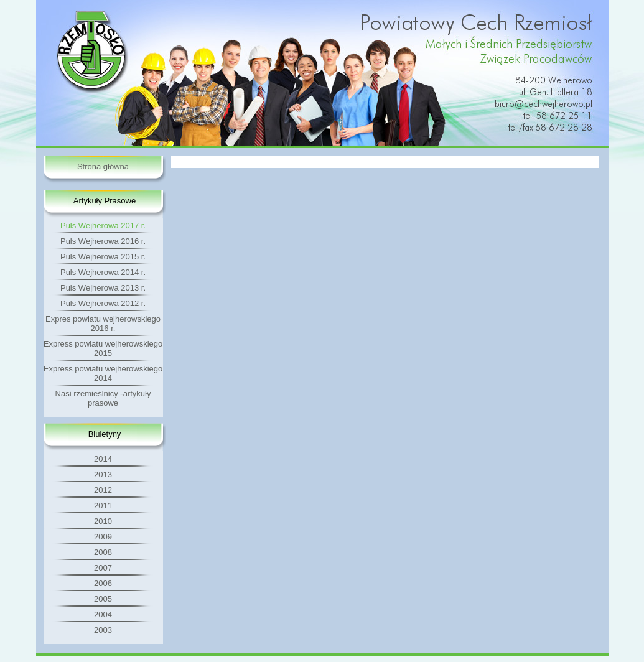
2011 (103, 506)
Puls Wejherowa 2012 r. (103, 303)
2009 (103, 537)
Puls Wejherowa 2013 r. (103, 288)
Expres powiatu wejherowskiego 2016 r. (103, 324)
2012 (103, 490)
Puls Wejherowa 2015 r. (103, 257)
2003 (103, 630)
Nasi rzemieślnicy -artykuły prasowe (103, 398)
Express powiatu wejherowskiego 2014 (103, 373)
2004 (103, 614)
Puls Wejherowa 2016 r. (103, 241)
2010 (103, 521)
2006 (103, 583)
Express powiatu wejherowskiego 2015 (103, 348)
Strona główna (103, 166)
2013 (103, 474)
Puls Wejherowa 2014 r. (103, 272)
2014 (103, 459)
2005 (103, 599)
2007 (103, 568)
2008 (103, 552)
